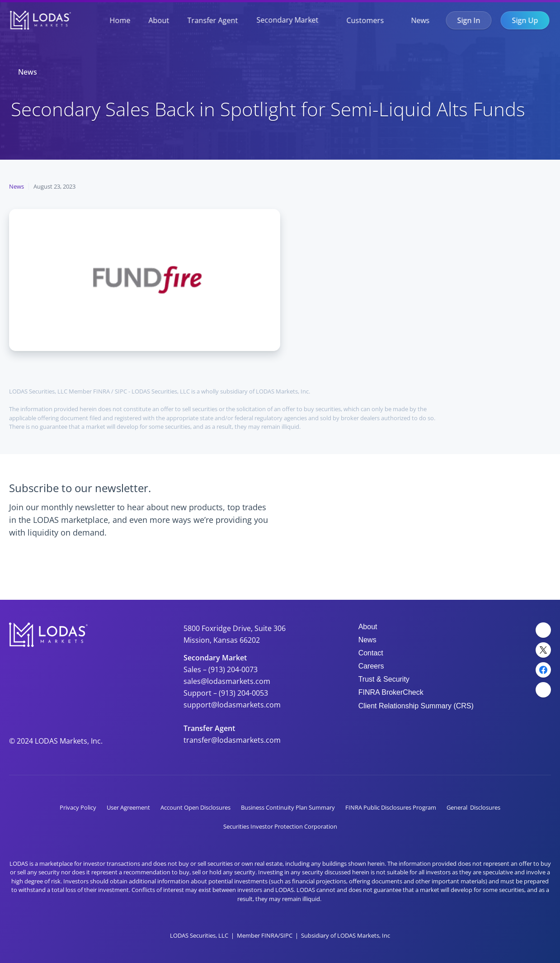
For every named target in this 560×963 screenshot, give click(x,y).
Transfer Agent (212, 20)
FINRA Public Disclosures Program (391, 807)
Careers (371, 666)
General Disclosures (473, 807)
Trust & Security (384, 679)
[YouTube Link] (543, 690)
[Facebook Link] (543, 670)
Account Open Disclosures (195, 807)
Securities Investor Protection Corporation (280, 826)
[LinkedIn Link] (543, 630)
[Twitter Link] (543, 650)
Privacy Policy (78, 807)
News (420, 20)
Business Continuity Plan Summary (288, 807)
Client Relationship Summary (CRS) (416, 706)
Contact (371, 653)
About (159, 20)
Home (120, 20)
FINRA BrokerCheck (391, 692)
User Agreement (128, 807)
